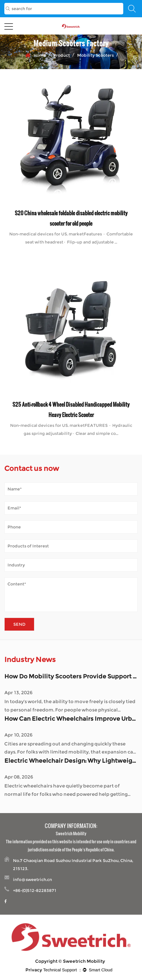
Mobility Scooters (95, 55)
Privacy (34, 970)
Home (40, 55)
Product (61, 55)
